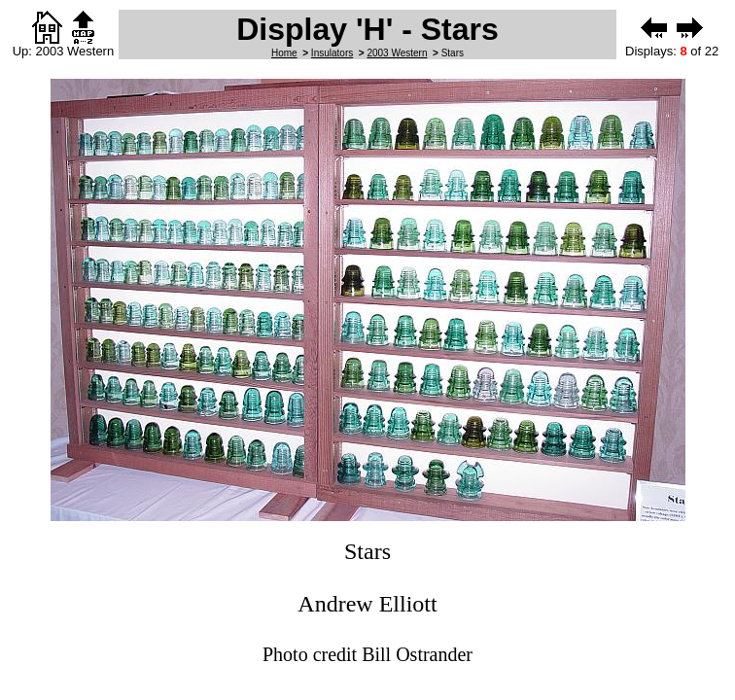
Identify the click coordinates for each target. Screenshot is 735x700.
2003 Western (397, 53)
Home (284, 53)
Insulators (332, 53)
